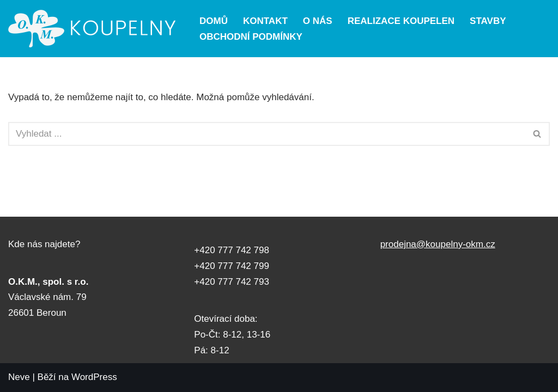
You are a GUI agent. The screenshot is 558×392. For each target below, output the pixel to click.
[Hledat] (267, 134)
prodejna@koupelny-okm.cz (438, 244)
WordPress (94, 377)
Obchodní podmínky (251, 37)
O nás (318, 21)
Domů (214, 21)
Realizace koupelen (401, 21)
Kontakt (265, 21)
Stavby (488, 21)
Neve (19, 377)
